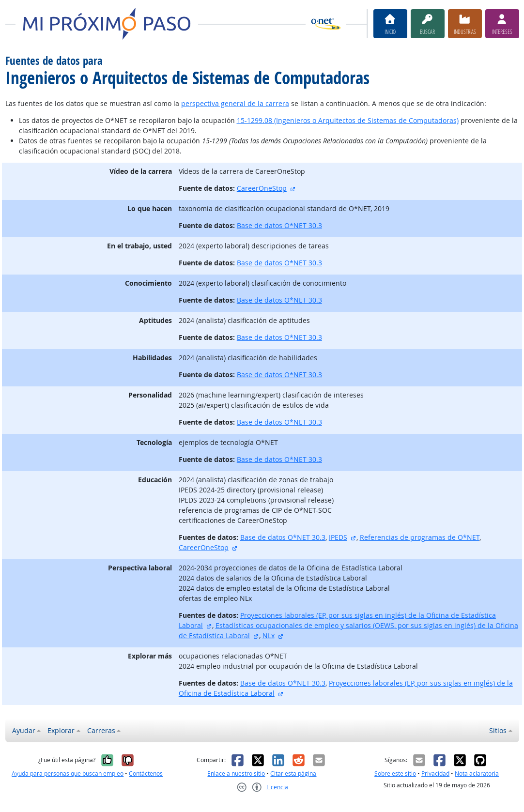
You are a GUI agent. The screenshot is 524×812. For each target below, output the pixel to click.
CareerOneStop (262, 188)
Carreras (101, 730)
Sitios (498, 730)
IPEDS (338, 537)
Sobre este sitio (395, 774)
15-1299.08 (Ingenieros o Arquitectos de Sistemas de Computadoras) (348, 120)
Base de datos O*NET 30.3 (279, 225)
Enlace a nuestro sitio (236, 774)
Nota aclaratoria (477, 774)
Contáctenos (146, 774)
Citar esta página (293, 774)
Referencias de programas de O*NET (420, 537)
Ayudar (24, 730)
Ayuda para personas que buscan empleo (68, 774)
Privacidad (435, 774)
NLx (269, 636)
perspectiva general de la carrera (235, 103)
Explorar (61, 730)
